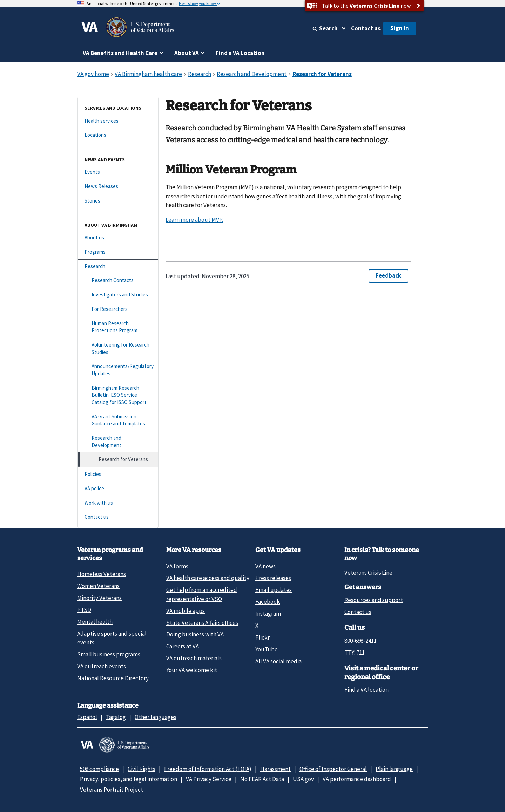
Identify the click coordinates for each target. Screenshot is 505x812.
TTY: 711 (355, 653)
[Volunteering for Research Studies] (118, 349)
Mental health (95, 622)
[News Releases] (118, 187)
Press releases (273, 578)
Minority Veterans (99, 598)
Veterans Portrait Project (112, 790)
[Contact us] (118, 517)
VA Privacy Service (209, 779)
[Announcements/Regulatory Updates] (118, 370)
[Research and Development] (118, 442)
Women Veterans (98, 586)
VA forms (177, 566)
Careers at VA (183, 646)
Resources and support (374, 600)
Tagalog (116, 717)
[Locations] (118, 135)
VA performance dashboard (357, 779)
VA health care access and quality (208, 578)
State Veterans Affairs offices (202, 623)
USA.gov (303, 779)
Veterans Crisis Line (368, 573)
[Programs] (118, 252)
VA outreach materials (194, 658)
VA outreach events (102, 666)
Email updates (274, 590)
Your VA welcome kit (192, 670)
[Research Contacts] (118, 281)
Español (87, 717)
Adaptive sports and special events (112, 638)
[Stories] (118, 201)
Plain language (394, 769)
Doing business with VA (195, 634)
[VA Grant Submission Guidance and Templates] (118, 420)
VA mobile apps (186, 611)
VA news (265, 566)
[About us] (118, 238)
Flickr (262, 637)
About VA (187, 53)
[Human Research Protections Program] (118, 327)
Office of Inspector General (333, 769)
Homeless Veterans (102, 574)
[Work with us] (118, 503)
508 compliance (99, 769)
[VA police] (118, 489)
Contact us (366, 28)
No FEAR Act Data (262, 779)
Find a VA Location (240, 53)
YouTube (267, 649)
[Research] (118, 267)
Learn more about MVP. (194, 220)
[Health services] (118, 121)
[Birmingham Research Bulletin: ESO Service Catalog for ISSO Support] (118, 395)
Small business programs (109, 654)
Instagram (268, 614)
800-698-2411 (361, 641)
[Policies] (118, 474)
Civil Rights (142, 769)
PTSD (84, 610)
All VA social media (278, 661)
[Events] (118, 172)
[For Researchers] (118, 309)
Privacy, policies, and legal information (129, 779)
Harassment (275, 769)
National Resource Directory (113, 678)
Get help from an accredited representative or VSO (202, 594)
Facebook (268, 602)
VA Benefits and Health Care (120, 53)
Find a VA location (366, 690)
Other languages (156, 717)
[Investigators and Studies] (118, 295)
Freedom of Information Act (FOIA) (208, 769)
